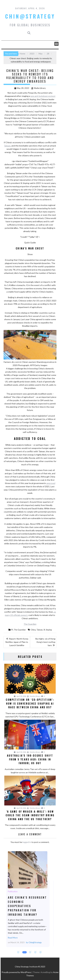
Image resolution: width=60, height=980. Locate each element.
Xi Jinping (48, 630)
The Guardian (30, 624)
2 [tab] (25, 953)
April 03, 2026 (20, 696)
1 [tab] (19, 953)
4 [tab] (36, 953)
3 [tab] (30, 953)
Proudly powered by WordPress (16, 972)
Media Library (39, 88)
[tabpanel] (30, 899)
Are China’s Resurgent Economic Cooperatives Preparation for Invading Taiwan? (30, 870)
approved (51, 483)
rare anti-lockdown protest (43, 96)
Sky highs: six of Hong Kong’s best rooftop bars (45, 642)
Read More (15, 938)
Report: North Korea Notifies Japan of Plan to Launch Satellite (17, 642)
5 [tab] (41, 953)
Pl (12, 630)
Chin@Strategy (30, 16)
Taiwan (7, 146)
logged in (27, 842)
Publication (15, 891)
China (33, 630)
